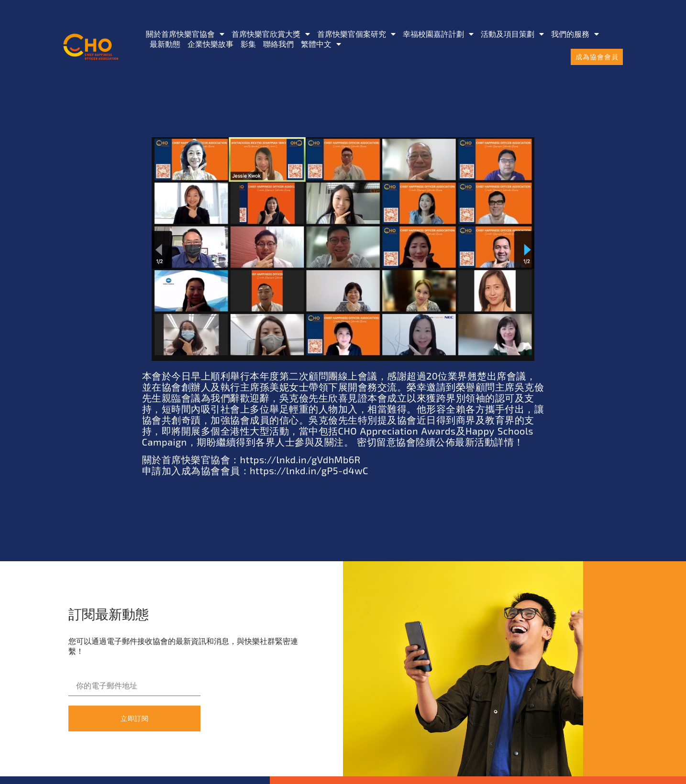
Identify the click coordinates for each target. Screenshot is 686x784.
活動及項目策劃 (512, 34)
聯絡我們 (278, 44)
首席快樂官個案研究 (356, 34)
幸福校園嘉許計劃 (438, 34)
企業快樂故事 (210, 44)
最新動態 (165, 44)
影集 (248, 44)
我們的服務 (575, 34)
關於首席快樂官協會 (185, 34)
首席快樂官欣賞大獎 (271, 34)
